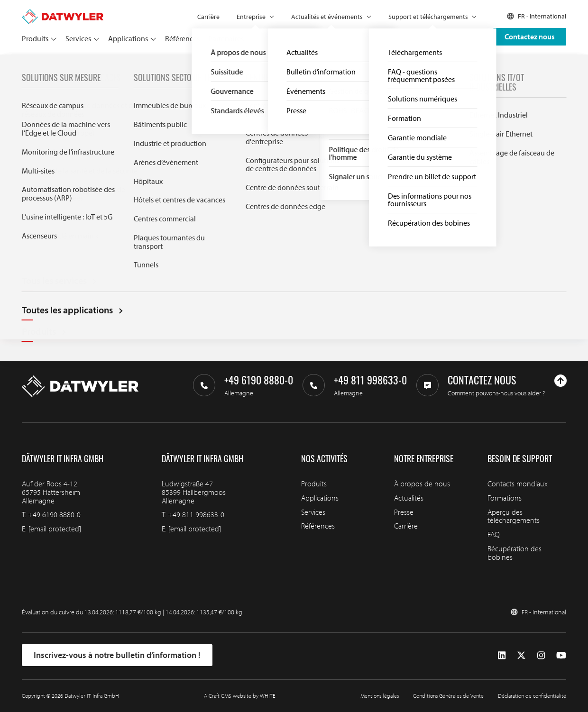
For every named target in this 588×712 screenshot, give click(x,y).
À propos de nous (422, 484)
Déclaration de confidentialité (532, 696)
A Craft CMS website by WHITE (240, 696)
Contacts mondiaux (518, 484)
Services (78, 38)
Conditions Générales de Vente (448, 696)
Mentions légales (380, 696)
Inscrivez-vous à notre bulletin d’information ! (117, 655)
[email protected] (55, 529)
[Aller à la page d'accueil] (63, 13)
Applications (128, 38)
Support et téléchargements (428, 17)
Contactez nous (530, 37)
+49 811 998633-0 (196, 514)
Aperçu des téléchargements (514, 516)
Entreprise (251, 17)
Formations (505, 498)
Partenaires (226, 38)
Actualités (409, 498)
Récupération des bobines (514, 553)
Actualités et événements (327, 17)
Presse (404, 512)
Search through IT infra (183, 232)
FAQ (494, 534)
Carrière (208, 17)
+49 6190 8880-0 (54, 514)
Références (182, 38)
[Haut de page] (560, 381)
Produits (35, 38)
